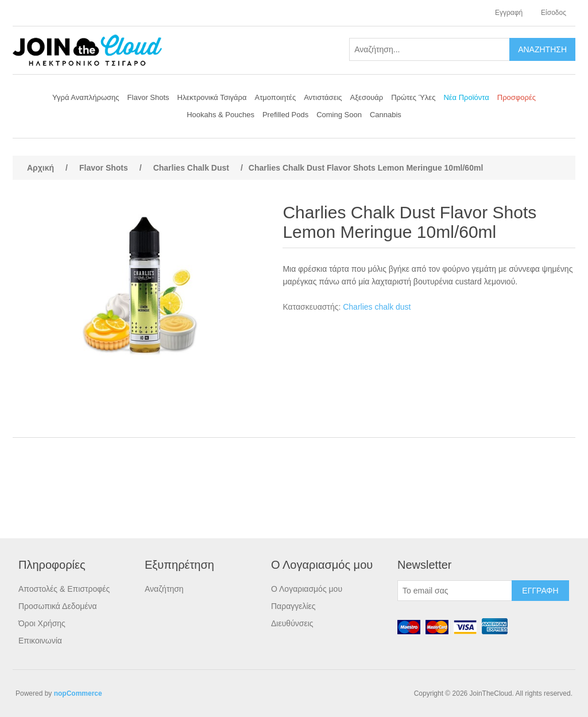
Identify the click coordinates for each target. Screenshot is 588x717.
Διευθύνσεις (292, 623)
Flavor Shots (148, 97)
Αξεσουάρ (367, 97)
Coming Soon (339, 115)
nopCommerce (78, 693)
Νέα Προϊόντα (466, 97)
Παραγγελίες (293, 606)
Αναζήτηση (164, 589)
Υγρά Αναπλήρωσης (86, 97)
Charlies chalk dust (377, 307)
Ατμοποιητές (276, 97)
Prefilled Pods (285, 115)
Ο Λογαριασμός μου (307, 589)
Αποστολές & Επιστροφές (64, 589)
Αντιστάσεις (323, 97)
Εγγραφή (509, 13)
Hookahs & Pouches (220, 115)
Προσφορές (517, 97)
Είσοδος (554, 13)
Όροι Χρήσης (42, 623)
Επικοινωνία (40, 641)
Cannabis (386, 115)
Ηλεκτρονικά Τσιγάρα (212, 97)
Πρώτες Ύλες (413, 97)
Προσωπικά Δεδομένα (58, 606)
